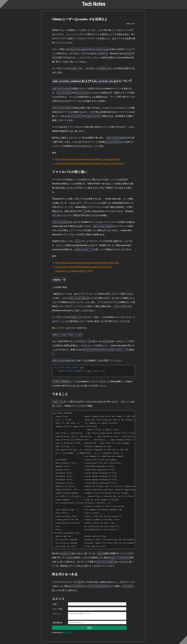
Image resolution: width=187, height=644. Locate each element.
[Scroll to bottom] (183, 640)
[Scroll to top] (4, 4)
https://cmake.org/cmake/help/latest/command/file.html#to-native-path (87, 263)
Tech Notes (94, 4)
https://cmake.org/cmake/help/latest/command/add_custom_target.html (88, 159)
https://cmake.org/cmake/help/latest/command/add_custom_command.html (90, 163)
